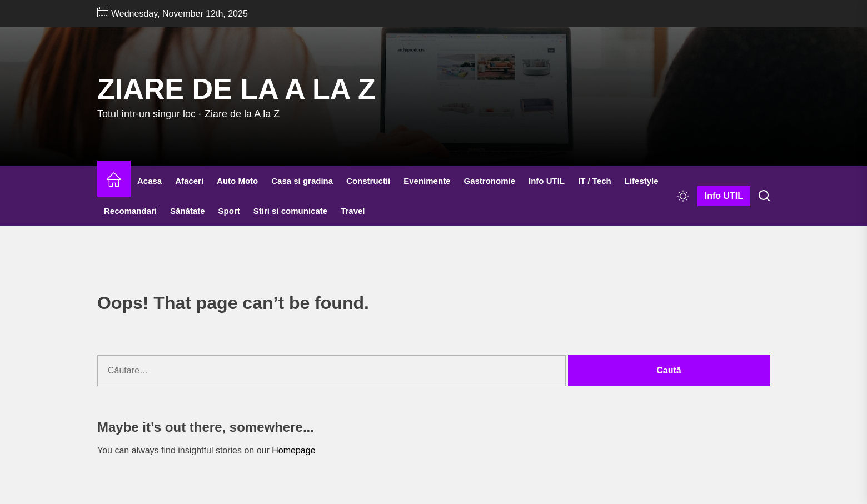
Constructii (368, 181)
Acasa (150, 181)
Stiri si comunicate (290, 211)
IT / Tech (595, 181)
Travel (353, 211)
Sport (229, 211)
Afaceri (189, 181)
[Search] (764, 196)
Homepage (293, 450)
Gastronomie (489, 181)
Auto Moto (237, 181)
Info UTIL (547, 181)
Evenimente (427, 181)
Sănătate (188, 211)
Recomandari (130, 211)
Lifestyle (642, 181)
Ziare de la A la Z (236, 89)
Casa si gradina (302, 181)
